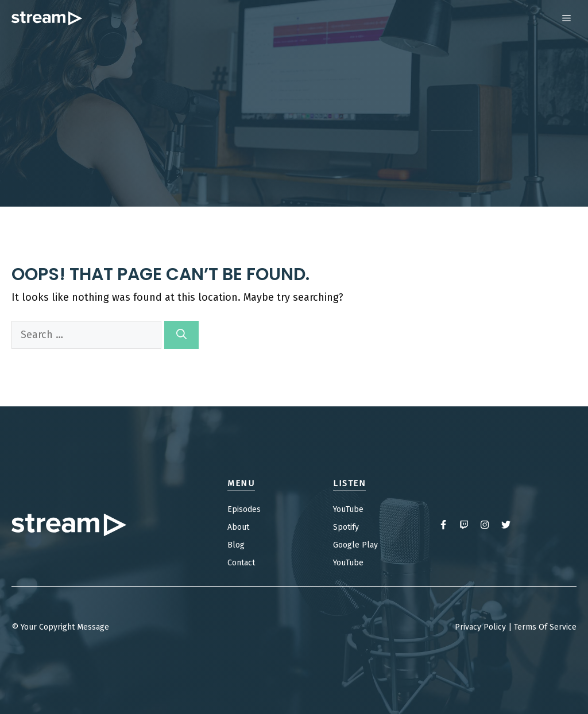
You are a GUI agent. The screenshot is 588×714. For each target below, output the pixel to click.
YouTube (348, 509)
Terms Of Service (545, 627)
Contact (241, 563)
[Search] (181, 335)
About (238, 527)
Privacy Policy (480, 627)
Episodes (244, 509)
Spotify (346, 527)
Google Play (355, 545)
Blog (236, 545)
